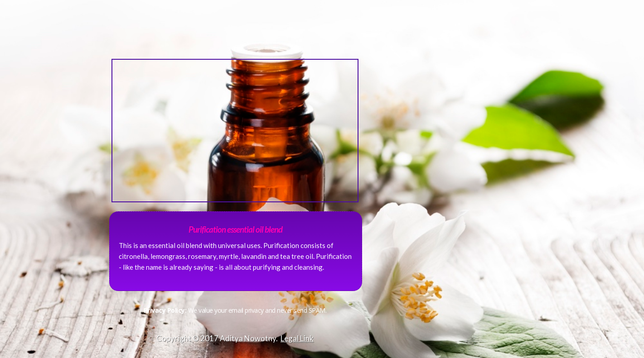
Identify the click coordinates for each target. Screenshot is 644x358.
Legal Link (297, 338)
